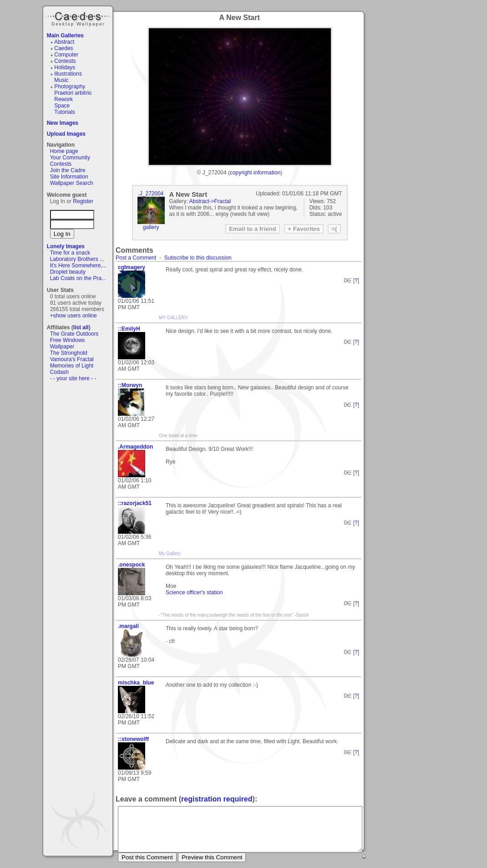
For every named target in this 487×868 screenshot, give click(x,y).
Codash (59, 372)
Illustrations (68, 74)
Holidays (65, 67)
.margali (128, 626)
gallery (151, 227)
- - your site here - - (73, 378)
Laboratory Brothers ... (77, 259)
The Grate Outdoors (74, 334)
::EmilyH (129, 329)
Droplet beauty (68, 272)
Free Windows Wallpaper (68, 343)
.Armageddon (135, 447)
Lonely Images (66, 246)
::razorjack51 (135, 503)
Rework (63, 99)
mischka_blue (136, 683)
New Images (63, 123)
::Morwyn (130, 385)
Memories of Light (72, 366)
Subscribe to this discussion (198, 258)
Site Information (69, 177)
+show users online (74, 316)
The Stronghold (69, 353)
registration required (217, 799)
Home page (64, 151)
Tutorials (65, 112)
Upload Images (66, 134)
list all (81, 327)
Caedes (79, 18)
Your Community (70, 158)
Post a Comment (136, 258)
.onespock (131, 565)
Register (83, 201)
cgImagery (132, 267)
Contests (65, 61)
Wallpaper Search (72, 183)
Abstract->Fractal (210, 201)
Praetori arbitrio (73, 93)
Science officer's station (194, 592)
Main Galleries (65, 36)
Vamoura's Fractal (72, 359)
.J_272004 (151, 194)
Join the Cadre (68, 170)
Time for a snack (70, 253)
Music (61, 80)
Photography (70, 87)
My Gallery (170, 554)
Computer (66, 55)
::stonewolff (133, 739)
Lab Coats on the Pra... (78, 278)
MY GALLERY (173, 318)
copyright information (255, 173)
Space (62, 106)
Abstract (64, 42)
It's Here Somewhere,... (79, 266)
